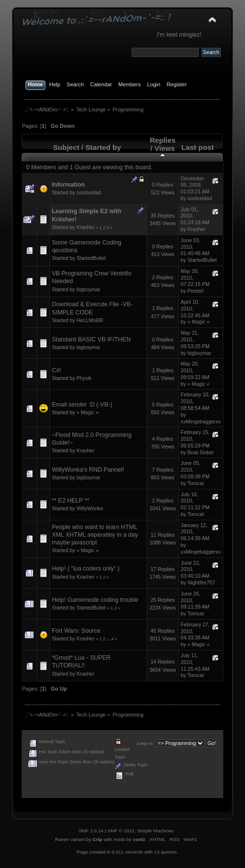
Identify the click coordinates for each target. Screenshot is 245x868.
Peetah (196, 291)
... (109, 639)
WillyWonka (90, 508)
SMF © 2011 (121, 831)
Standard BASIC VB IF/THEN (91, 339)
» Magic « (199, 322)
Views (165, 151)
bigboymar (88, 289)
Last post (197, 147)
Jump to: (145, 743)
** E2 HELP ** (70, 501)
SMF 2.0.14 (91, 831)
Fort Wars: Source (76, 631)
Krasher (86, 227)
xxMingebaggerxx (201, 421)
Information (68, 185)
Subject (66, 147)
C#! (56, 370)
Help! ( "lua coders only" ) (86, 569)
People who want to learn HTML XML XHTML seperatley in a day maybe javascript (95, 535)
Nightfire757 (201, 583)
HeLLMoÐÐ (90, 320)
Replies (163, 140)
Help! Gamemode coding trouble (95, 600)
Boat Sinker (201, 452)
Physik (84, 378)
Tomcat (196, 483)
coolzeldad (89, 192)
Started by (103, 147)
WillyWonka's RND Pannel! (88, 470)
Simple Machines (155, 831)
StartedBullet (91, 258)
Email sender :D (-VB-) (82, 405)
